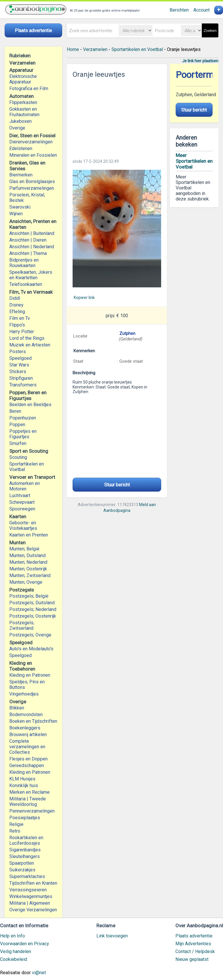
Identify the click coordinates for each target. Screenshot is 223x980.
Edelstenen (21, 148)
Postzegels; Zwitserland (22, 625)
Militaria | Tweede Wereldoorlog (28, 802)
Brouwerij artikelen (28, 734)
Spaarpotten (22, 863)
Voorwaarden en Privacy (25, 944)
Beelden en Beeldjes (30, 405)
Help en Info (12, 936)
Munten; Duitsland (27, 555)
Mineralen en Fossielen (33, 155)
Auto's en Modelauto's (31, 649)
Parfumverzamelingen (32, 188)
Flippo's (17, 325)
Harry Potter (22, 332)
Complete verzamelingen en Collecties (27, 747)
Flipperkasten (23, 102)
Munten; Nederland (28, 562)
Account (202, 10)
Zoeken (210, 31)
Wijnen (16, 214)
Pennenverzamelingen (32, 811)
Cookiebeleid (14, 959)
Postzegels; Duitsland (32, 603)
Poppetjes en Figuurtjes (23, 434)
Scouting (18, 457)
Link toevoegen (112, 936)
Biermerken (21, 175)
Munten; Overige (26, 582)
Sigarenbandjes (25, 850)
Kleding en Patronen (30, 675)
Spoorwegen (22, 509)
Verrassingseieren (28, 890)
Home (73, 49)
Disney (16, 305)
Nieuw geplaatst (192, 959)
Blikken (17, 708)
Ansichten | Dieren (28, 240)
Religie (16, 824)
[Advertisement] (117, 117)
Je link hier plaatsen (200, 61)
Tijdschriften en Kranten (33, 883)
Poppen (17, 425)
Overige (17, 128)
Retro (15, 831)
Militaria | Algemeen (30, 903)
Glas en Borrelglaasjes (32, 181)
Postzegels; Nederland (33, 609)
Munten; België (24, 549)
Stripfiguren (21, 378)
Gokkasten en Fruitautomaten (24, 112)
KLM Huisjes (22, 779)
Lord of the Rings (27, 338)
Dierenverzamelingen (31, 142)
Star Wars (19, 365)
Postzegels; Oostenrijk (33, 616)
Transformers (23, 385)
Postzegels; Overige (30, 635)
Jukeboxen (20, 121)
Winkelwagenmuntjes (31, 896)
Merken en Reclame (29, 792)
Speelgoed (20, 358)
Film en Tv (20, 318)
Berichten (179, 10)
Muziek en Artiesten (30, 345)
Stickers (18, 372)
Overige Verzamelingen (33, 910)
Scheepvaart (22, 502)
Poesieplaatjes (25, 818)
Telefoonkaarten (26, 284)
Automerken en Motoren (25, 486)
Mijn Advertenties (193, 944)
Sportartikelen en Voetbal (27, 467)
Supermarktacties (27, 876)
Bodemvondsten (26, 715)
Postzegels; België (29, 596)
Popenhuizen (23, 418)
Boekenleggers (25, 728)
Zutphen (127, 333)
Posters (18, 352)
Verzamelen (95, 49)
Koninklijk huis (24, 785)
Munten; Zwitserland (30, 575)
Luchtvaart (20, 496)
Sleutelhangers (25, 856)
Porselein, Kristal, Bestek (27, 198)
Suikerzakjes (22, 870)
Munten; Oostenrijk (28, 569)
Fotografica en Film (29, 88)
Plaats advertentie (194, 936)
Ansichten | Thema (28, 253)
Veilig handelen (16, 951)
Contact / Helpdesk (195, 951)
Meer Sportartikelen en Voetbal (194, 161)
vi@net (39, 973)
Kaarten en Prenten (29, 535)
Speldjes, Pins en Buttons (27, 685)
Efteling (17, 312)
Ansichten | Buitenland (32, 233)
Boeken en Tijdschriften (33, 721)
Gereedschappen (27, 765)
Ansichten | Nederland (32, 247)
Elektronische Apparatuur (23, 79)
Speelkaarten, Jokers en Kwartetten (31, 275)
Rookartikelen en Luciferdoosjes (26, 840)
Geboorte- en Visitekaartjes (23, 525)
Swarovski (20, 207)
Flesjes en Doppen (28, 759)
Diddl (15, 298)
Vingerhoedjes (24, 694)
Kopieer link (84, 298)
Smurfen (18, 443)
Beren (15, 411)
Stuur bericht (117, 485)
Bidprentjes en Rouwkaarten (24, 263)
